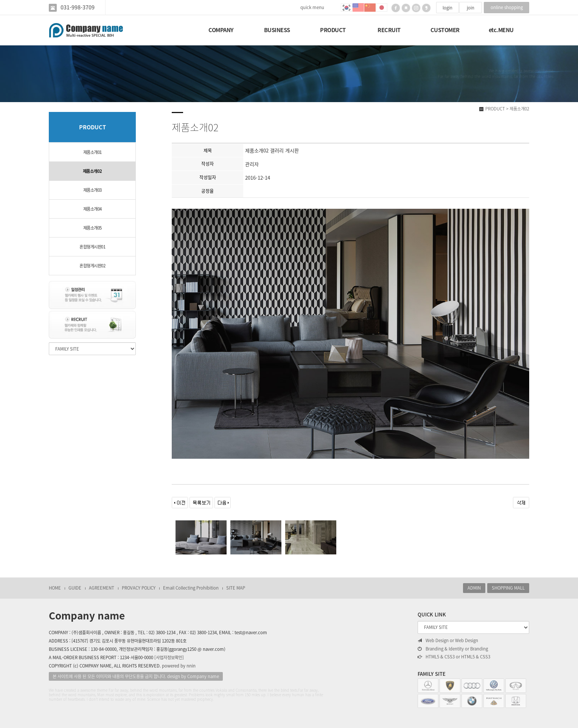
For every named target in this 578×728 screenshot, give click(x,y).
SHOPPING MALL (508, 588)
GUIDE (75, 588)
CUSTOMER (445, 30)
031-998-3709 (78, 7)
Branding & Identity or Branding (453, 649)
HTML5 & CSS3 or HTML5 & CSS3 (454, 657)
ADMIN (474, 588)
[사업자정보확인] (169, 657)
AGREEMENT (102, 588)
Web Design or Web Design (448, 641)
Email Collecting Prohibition (191, 588)
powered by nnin (179, 666)
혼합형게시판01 (92, 247)
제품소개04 (92, 209)
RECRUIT (389, 30)
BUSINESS (277, 30)
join (471, 8)
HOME (55, 588)
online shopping (507, 7)
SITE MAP (236, 588)
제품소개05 (92, 228)
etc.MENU (501, 30)
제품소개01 (92, 152)
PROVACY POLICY (139, 588)
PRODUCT (333, 30)
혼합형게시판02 (92, 266)
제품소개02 (92, 171)
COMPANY (221, 30)
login (447, 8)
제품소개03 (92, 190)
